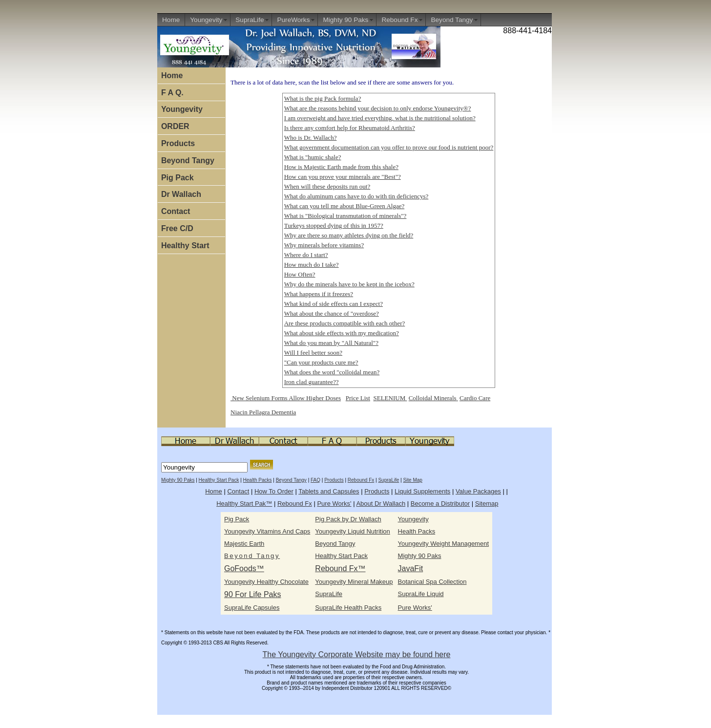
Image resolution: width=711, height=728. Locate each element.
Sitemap (487, 503)
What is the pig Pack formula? (323, 98)
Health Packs (258, 480)
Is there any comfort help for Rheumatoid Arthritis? (350, 128)
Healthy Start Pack (219, 480)
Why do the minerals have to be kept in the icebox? (349, 284)
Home (171, 20)
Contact (176, 211)
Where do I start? (306, 255)
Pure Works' (334, 503)
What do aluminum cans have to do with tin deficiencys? (356, 196)
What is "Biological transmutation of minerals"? (345, 216)
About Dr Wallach (381, 503)
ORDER (175, 126)
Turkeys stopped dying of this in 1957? (334, 225)
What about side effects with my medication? (342, 333)
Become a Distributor (440, 503)
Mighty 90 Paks (345, 20)
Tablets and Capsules (329, 491)
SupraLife (250, 20)
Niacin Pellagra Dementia (263, 412)
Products (178, 143)
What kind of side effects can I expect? (334, 304)
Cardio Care (475, 398)
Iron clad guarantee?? (312, 382)
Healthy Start (185, 246)
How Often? (300, 274)
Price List (358, 398)
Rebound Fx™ (340, 568)
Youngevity (206, 20)
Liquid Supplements (422, 491)
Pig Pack (178, 178)
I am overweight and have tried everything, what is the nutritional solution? (380, 118)
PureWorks (293, 20)
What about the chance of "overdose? (332, 313)
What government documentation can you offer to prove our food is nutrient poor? (389, 147)
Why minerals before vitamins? (324, 245)
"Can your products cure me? (321, 362)
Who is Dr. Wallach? (311, 138)
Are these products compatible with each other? (345, 323)
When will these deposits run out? (327, 186)
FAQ (315, 480)
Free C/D (177, 228)
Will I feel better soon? (313, 353)
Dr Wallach (181, 194)
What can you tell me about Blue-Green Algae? (345, 206)
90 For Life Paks (253, 594)
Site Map (412, 480)
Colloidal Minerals (433, 398)
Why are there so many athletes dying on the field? (349, 235)
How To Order (274, 491)
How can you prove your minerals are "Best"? (343, 177)
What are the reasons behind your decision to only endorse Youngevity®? (378, 108)
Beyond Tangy (452, 20)
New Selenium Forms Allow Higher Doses (286, 398)
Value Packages (478, 491)
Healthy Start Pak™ (244, 503)
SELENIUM (390, 398)
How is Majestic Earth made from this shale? (341, 167)
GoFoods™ (244, 568)
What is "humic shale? (313, 157)
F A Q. (172, 93)
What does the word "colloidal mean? (332, 372)
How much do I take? (312, 265)
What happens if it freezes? (319, 294)
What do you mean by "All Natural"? (331, 343)
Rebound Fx (399, 20)
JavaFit (411, 568)
